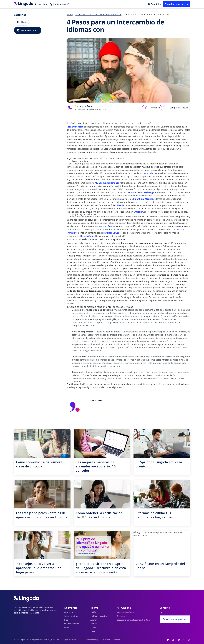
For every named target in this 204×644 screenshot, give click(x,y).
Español (94, 628)
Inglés (93, 612)
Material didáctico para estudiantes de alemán (99, 15)
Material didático (28, 30)
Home (70, 15)
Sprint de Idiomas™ (60, 4)
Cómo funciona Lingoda (177, 4)
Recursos (121, 616)
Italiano (94, 632)
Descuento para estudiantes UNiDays (133, 620)
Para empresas (71, 612)
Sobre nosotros (71, 616)
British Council (88, 236)
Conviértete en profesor (175, 619)
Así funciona (41, 4)
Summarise (152, 108)
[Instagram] (189, 640)
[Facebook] (184, 640)
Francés (94, 624)
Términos (116, 640)
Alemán (94, 620)
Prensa (67, 628)
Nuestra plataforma (125, 612)
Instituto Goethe (107, 226)
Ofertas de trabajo (72, 624)
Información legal (93, 640)
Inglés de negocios (99, 616)
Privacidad (106, 640)
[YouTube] (179, 640)
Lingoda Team (85, 106)
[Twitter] (173, 640)
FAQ (161, 612)
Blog (21, 22)
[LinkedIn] (168, 640)
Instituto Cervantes (113, 233)
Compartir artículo (177, 108)
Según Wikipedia (75, 127)
